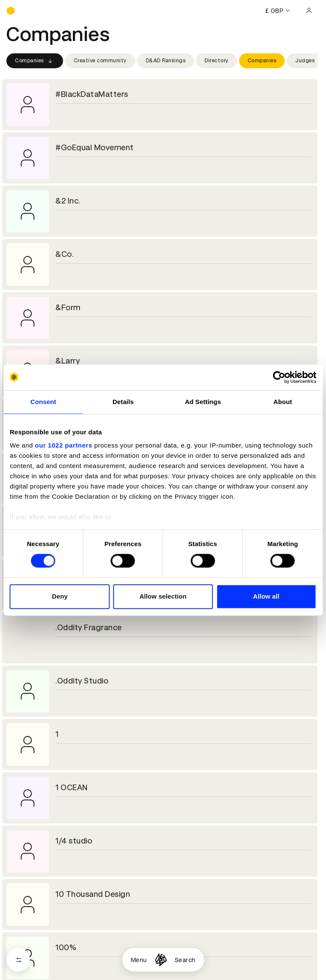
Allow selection (163, 596)
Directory (216, 61)
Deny (60, 596)
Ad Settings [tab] (203, 402)
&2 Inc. (68, 201)
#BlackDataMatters (92, 94)
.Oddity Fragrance (89, 627)
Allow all (266, 596)
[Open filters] (18, 960)
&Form (68, 307)
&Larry (68, 361)
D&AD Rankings (166, 61)
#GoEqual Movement (95, 147)
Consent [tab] (43, 402)
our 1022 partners (63, 445)
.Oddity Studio (82, 681)
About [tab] (283, 402)
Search (185, 960)
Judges (305, 61)
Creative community (100, 61)
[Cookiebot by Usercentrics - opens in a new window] (279, 377)
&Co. (65, 254)
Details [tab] (123, 402)
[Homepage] (161, 960)
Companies (35, 61)
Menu (139, 960)
